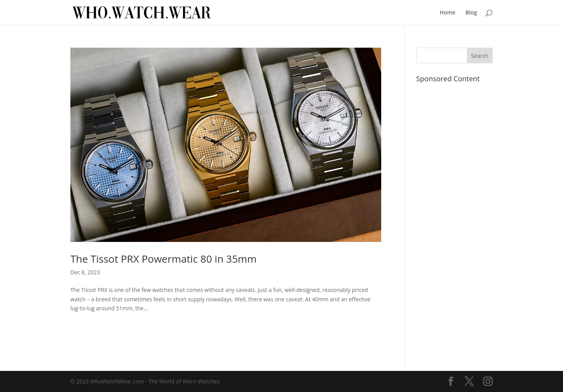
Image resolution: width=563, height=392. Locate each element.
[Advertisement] (455, 222)
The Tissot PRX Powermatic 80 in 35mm (163, 259)
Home (447, 13)
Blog (471, 13)
